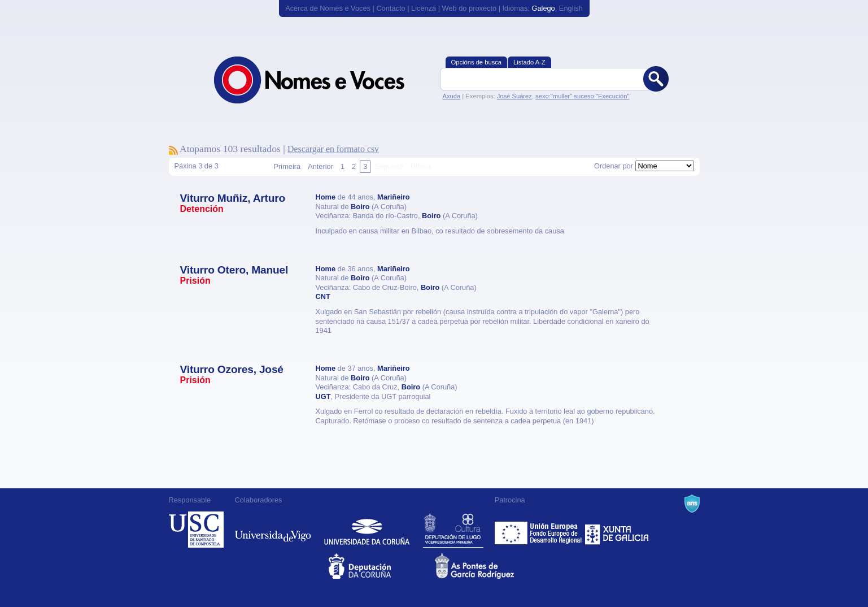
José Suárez (514, 96)
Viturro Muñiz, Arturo (233, 198)
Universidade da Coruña (367, 530)
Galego (543, 8)
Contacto (391, 8)
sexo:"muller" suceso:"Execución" (582, 96)
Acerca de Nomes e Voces (328, 8)
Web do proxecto (470, 8)
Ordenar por (614, 166)
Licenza (424, 8)
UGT (323, 396)
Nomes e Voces (321, 80)
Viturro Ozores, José (232, 369)
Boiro (360, 207)
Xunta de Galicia (617, 530)
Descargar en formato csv (333, 149)
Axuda (452, 96)
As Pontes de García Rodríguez (487, 566)
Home (326, 197)
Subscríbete (173, 150)
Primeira (287, 166)
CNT (323, 296)
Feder (539, 530)
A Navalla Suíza (692, 504)
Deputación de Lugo (453, 530)
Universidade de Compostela (196, 530)
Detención (202, 209)
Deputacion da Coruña (381, 566)
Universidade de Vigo (273, 530)
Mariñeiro (394, 197)
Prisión (195, 281)
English (571, 8)
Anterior (320, 166)
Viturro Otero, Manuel (234, 270)
